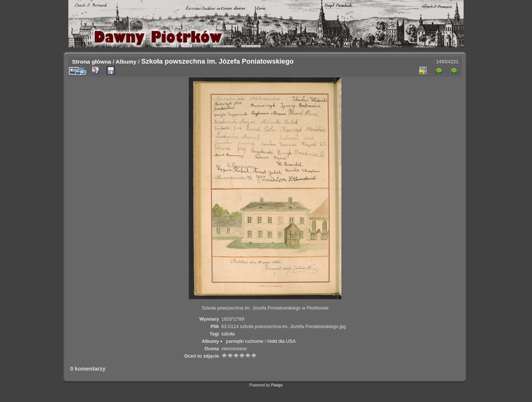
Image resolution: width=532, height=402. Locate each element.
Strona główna (92, 62)
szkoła (228, 334)
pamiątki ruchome (245, 341)
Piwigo (277, 385)
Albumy (126, 62)
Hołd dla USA (282, 341)
